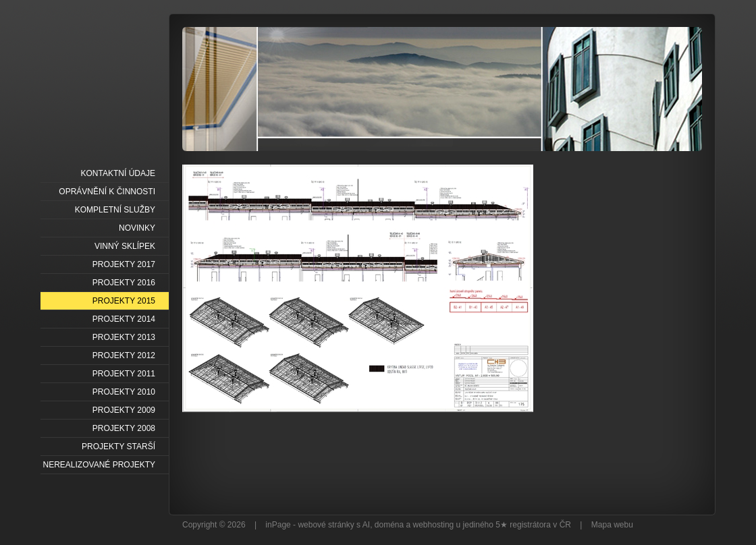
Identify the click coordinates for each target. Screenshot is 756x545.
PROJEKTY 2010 (124, 392)
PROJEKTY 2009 (124, 410)
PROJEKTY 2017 (124, 264)
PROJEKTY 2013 (124, 337)
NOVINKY (137, 228)
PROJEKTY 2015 (124, 301)
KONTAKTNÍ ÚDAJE (118, 173)
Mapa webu (612, 525)
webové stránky (326, 525)
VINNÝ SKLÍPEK (125, 246)
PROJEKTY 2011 (124, 374)
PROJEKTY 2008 (124, 428)
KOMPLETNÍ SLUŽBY (115, 210)
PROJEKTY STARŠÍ (118, 447)
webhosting (434, 525)
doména (389, 525)
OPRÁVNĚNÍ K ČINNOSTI (107, 192)
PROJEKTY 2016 (124, 283)
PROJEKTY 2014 (124, 319)
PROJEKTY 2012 (124, 355)
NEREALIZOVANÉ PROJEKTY (99, 465)
